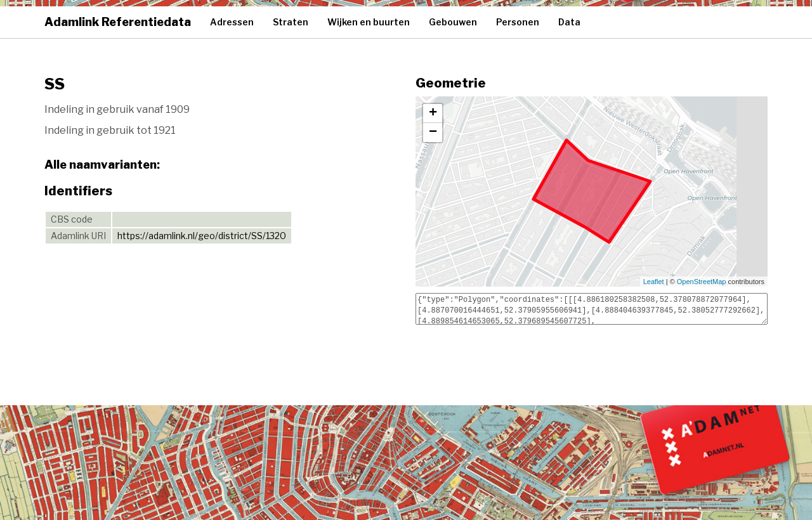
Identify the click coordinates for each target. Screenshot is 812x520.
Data (569, 22)
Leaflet (654, 282)
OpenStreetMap (702, 282)
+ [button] (433, 114)
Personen (518, 22)
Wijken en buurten (369, 22)
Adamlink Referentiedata (118, 22)
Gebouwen (453, 22)
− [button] (433, 133)
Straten (291, 22)
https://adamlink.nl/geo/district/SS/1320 (202, 236)
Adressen (232, 22)
